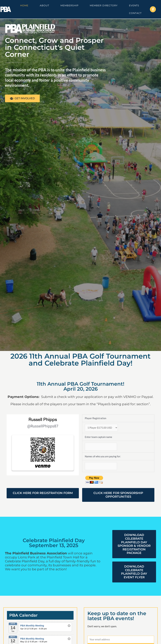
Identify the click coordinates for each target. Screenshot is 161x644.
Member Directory (104, 5)
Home (24, 5)
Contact (135, 13)
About (44, 5)
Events (134, 5)
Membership (69, 5)
